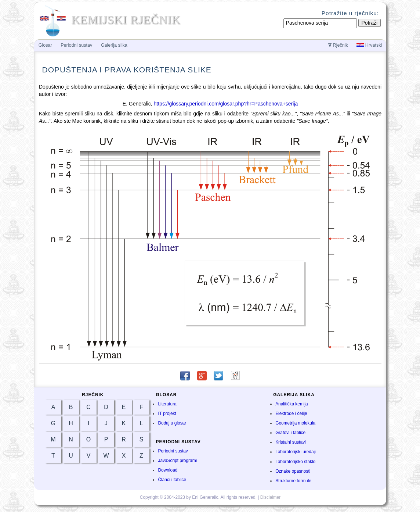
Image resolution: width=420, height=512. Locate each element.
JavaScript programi (177, 461)
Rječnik (338, 45)
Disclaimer (271, 497)
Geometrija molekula (295, 423)
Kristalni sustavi (291, 442)
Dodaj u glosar (172, 423)
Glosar (45, 45)
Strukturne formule (293, 481)
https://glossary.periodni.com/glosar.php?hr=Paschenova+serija (226, 104)
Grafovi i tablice (290, 433)
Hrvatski (369, 45)
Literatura (167, 404)
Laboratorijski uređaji (296, 452)
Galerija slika (114, 45)
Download (168, 470)
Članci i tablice (172, 480)
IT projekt (167, 413)
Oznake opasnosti (293, 471)
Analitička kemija (292, 404)
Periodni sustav (173, 451)
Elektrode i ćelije (291, 413)
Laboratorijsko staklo (295, 462)
